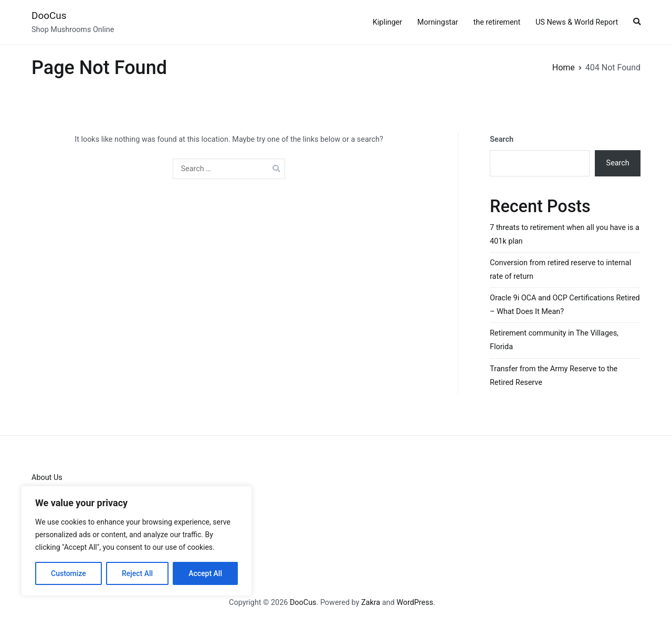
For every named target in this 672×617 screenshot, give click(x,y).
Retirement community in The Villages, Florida (554, 340)
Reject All (137, 573)
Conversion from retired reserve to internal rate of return (560, 270)
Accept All (205, 573)
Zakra (371, 603)
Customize (69, 573)
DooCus (49, 15)
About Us (47, 478)
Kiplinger (387, 22)
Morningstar (438, 22)
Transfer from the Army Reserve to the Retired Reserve (554, 376)
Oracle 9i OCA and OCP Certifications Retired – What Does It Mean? (565, 305)
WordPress (415, 603)
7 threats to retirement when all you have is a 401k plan (565, 234)
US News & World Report (577, 22)
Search (502, 139)
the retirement (497, 22)
